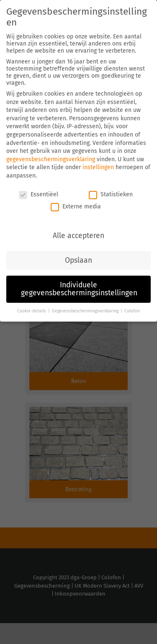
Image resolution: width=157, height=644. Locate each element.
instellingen (98, 167)
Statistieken (111, 194)
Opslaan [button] (78, 260)
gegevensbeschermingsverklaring (51, 159)
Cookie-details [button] (32, 311)
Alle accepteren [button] (78, 236)
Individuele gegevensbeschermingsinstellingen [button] (79, 289)
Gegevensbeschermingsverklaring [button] (86, 311)
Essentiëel (39, 194)
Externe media (76, 207)
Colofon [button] (132, 311)
